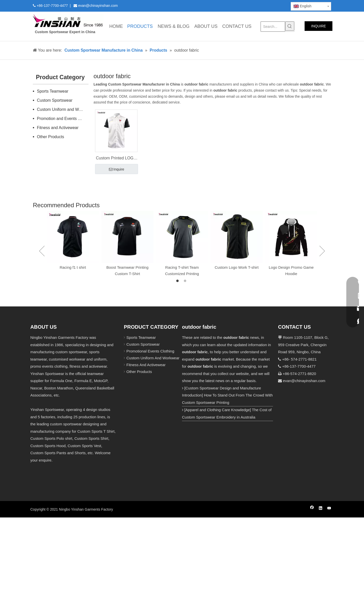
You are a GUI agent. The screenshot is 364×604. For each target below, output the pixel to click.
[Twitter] (249, 5)
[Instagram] (266, 5)
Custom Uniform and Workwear (63, 109)
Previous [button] (42, 251)
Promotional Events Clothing (150, 351)
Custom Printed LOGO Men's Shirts (116, 159)
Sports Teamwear (53, 91)
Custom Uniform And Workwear (153, 358)
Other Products (51, 137)
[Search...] (273, 27)
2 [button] (186, 281)
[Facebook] (231, 5)
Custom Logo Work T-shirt (237, 267)
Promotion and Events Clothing (63, 119)
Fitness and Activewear (58, 128)
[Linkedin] (240, 5)
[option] (73, 241)
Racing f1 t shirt (73, 267)
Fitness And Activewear (146, 365)
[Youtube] (257, 5)
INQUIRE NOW (318, 27)
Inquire (117, 170)
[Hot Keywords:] (290, 26)
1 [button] (178, 281)
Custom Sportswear (55, 100)
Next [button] (322, 251)
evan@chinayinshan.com (304, 381)
